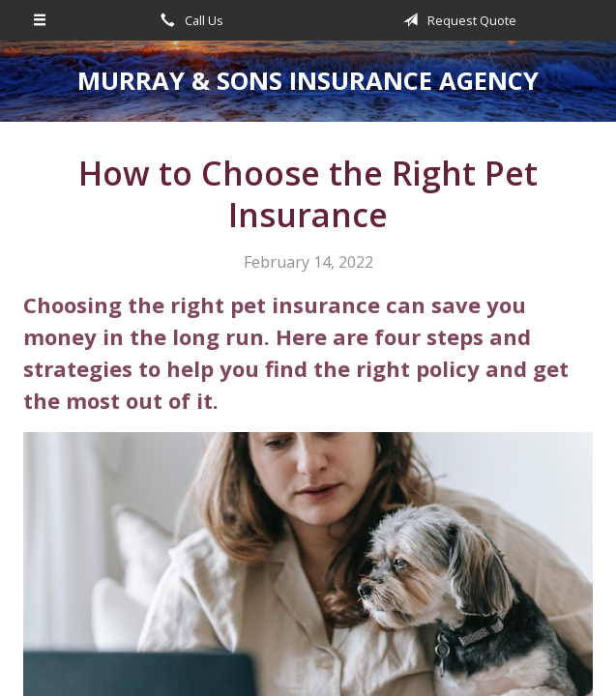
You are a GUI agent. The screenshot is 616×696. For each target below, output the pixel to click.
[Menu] (40, 20)
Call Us (189, 20)
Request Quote (456, 20)
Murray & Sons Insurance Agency (308, 81)
